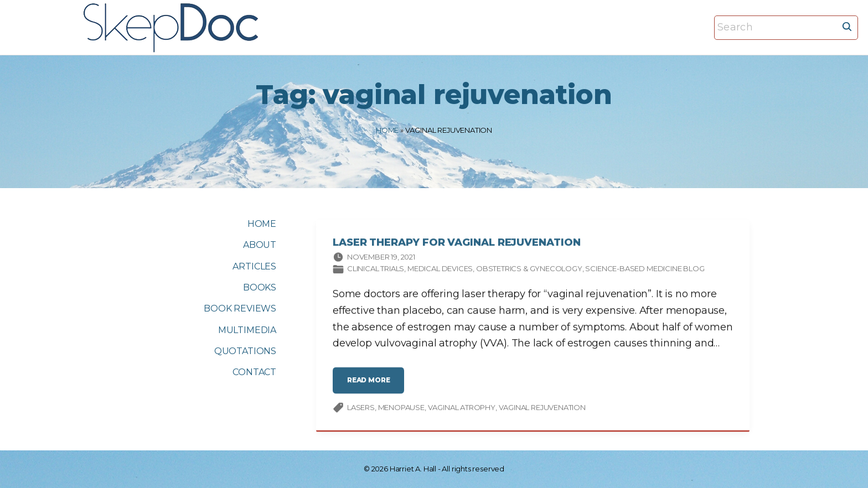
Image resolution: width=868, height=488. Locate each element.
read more (371, 386)
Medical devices (440, 270)
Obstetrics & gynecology (529, 270)
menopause (401, 408)
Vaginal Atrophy (462, 408)
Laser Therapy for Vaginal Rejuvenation (457, 244)
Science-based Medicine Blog (645, 270)
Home (387, 130)
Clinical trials (376, 270)
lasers (361, 408)
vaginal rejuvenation (542, 408)
